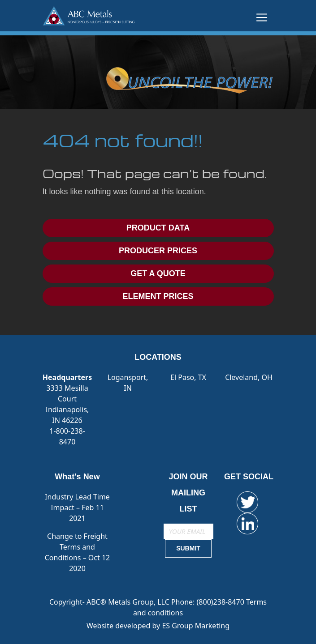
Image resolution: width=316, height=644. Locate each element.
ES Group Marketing (196, 626)
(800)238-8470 (221, 602)
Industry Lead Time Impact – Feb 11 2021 (77, 508)
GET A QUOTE (158, 273)
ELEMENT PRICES (158, 296)
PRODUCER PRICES (158, 251)
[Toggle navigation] (262, 17)
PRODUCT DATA (158, 228)
